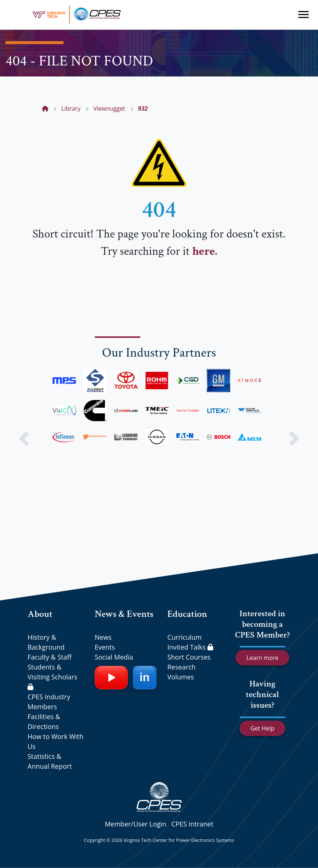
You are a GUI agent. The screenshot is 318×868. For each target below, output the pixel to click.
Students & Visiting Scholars (53, 676)
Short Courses (189, 657)
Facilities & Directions (44, 721)
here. (205, 251)
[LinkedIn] (145, 678)
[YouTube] (111, 678)
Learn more (262, 658)
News (103, 637)
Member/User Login (135, 824)
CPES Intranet (192, 824)
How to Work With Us (55, 741)
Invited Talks (190, 647)
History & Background (46, 642)
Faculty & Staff (50, 657)
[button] (24, 439)
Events (105, 647)
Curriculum (185, 637)
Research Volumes (182, 672)
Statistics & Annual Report (50, 761)
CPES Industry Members (49, 702)
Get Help (262, 728)
